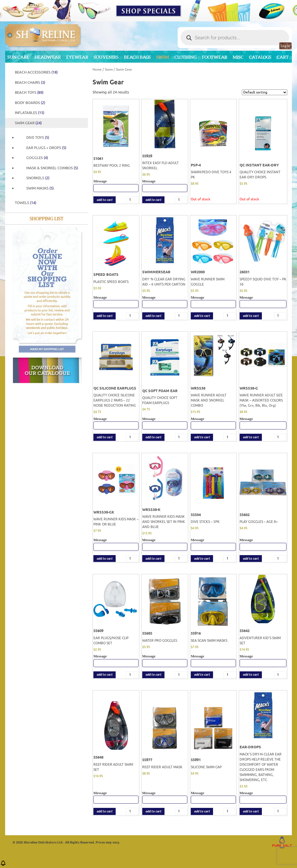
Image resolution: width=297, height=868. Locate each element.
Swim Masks (40, 188)
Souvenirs (106, 57)
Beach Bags (137, 57)
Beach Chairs (30, 82)
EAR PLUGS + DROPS (46, 148)
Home (97, 70)
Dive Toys (38, 137)
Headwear (48, 57)
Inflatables (30, 113)
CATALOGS (260, 57)
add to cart (105, 200)
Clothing (185, 57)
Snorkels (38, 178)
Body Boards (30, 103)
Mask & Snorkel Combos (52, 168)
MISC (238, 57)
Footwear (215, 57)
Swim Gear (28, 123)
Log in (285, 46)
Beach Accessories (36, 72)
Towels (26, 203)
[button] (3, 865)
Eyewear (77, 57)
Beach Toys (29, 92)
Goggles (37, 158)
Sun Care (18, 57)
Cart (283, 57)
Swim (163, 57)
